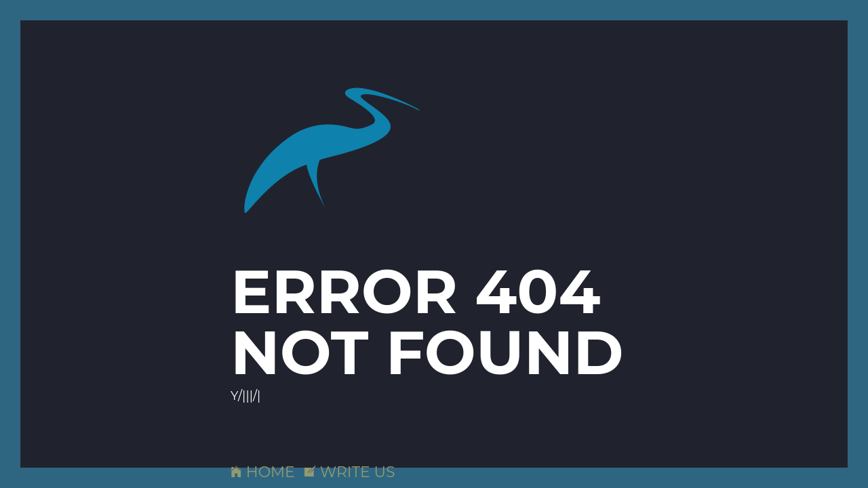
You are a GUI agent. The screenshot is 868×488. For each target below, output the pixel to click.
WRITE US (350, 472)
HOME (263, 472)
